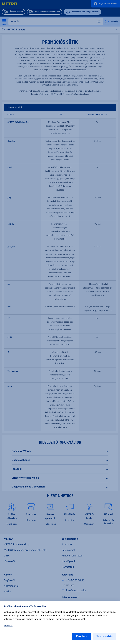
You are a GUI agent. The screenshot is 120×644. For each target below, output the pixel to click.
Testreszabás (104, 636)
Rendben (81, 636)
